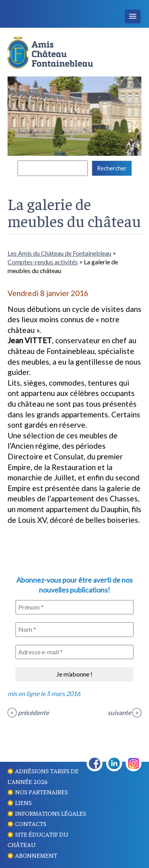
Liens (23, 802)
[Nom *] (74, 629)
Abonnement (36, 855)
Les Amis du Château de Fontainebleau (59, 253)
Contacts (31, 823)
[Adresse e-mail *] (74, 652)
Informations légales (51, 813)
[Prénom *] (74, 607)
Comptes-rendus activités (43, 262)
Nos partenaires (42, 792)
